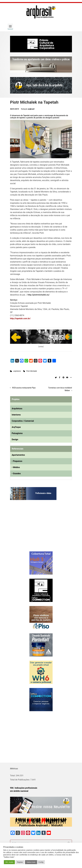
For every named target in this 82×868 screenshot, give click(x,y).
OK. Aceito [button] (9, 862)
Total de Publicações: (20, 780)
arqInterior (17, 371)
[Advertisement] (26, 528)
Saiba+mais (31, 862)
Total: (13, 776)
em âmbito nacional (19, 791)
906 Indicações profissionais (24, 788)
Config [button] (41, 862)
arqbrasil (31, 109)
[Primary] (10, 26)
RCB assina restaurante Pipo (24, 388)
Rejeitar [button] (20, 862)
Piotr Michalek (32, 371)
